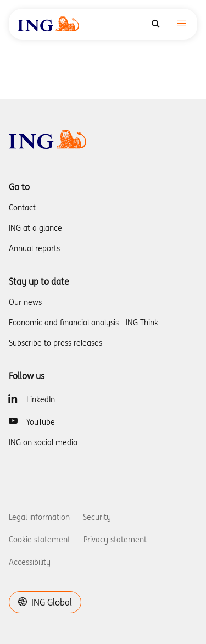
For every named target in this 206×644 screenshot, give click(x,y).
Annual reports (34, 248)
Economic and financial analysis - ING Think (83, 323)
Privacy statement (115, 540)
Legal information (39, 517)
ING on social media (43, 442)
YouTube (41, 422)
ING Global (45, 602)
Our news (25, 302)
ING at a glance (35, 228)
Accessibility (30, 562)
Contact (22, 208)
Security (97, 517)
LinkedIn (41, 399)
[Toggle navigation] (181, 24)
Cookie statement (40, 540)
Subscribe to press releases (55, 343)
